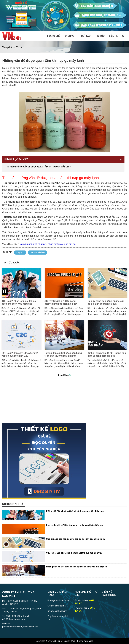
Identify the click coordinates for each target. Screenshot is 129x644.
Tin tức (100, 36)
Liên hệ (113, 36)
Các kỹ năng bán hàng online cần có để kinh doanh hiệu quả (106, 302)
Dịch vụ (71, 36)
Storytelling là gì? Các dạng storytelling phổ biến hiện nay (61, 302)
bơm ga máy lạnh (37, 252)
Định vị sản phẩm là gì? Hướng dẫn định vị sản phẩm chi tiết (107, 354)
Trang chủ (54, 36)
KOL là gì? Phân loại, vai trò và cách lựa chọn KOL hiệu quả (19, 302)
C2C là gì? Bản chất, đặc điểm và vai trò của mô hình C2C (20, 354)
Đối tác (86, 36)
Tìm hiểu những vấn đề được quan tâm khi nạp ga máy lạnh (38, 167)
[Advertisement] (64, 402)
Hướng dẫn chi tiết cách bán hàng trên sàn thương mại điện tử (63, 354)
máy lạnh (20, 252)
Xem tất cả (63, 375)
